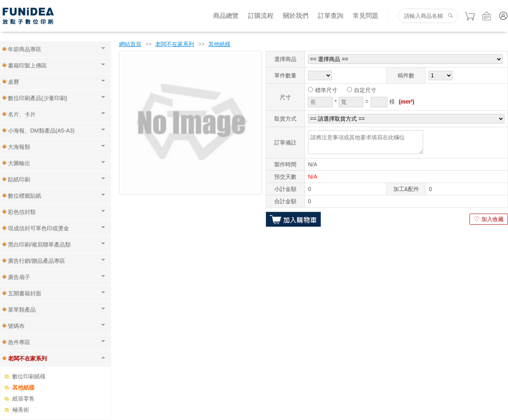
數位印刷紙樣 (29, 376)
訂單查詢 (331, 16)
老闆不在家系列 (175, 44)
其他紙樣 (23, 387)
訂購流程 (261, 16)
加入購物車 (293, 219)
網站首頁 (130, 44)
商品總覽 (226, 16)
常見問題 (366, 16)
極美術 (21, 410)
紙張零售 (23, 399)
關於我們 (296, 16)
